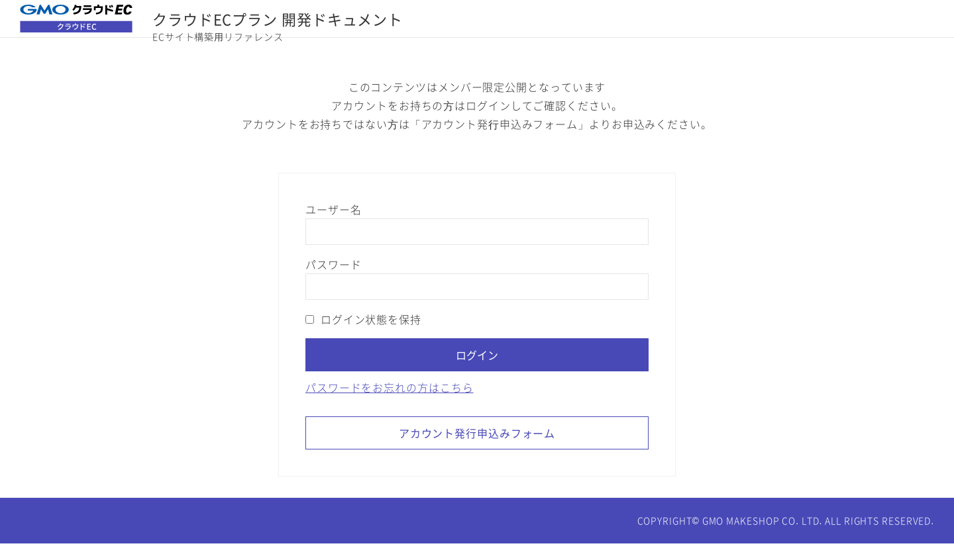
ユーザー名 (333, 226)
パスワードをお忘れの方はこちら (389, 404)
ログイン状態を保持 (363, 336)
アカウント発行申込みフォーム (477, 449)
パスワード (333, 281)
